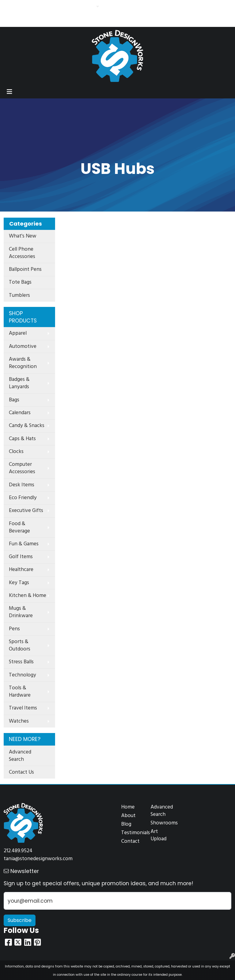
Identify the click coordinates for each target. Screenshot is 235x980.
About (128, 816)
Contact (130, 841)
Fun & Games (24, 544)
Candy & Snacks (27, 426)
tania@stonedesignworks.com (38, 859)
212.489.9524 (18, 851)
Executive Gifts (26, 511)
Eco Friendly (23, 498)
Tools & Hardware (20, 692)
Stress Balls (21, 662)
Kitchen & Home (28, 596)
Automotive (23, 346)
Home (12, 7)
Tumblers (19, 295)
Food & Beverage (19, 527)
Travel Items (23, 708)
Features (83, 7)
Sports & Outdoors (20, 645)
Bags (14, 400)
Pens (14, 629)
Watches (19, 721)
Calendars (20, 413)
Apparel (18, 333)
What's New (23, 236)
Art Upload (159, 835)
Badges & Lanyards (19, 383)
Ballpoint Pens (25, 269)
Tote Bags (20, 282)
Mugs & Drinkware (21, 612)
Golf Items (21, 557)
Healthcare (21, 570)
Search (147, 7)
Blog (126, 824)
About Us (32, 7)
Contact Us (58, 7)
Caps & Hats (22, 439)
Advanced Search (20, 756)
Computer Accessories (22, 468)
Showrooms (162, 823)
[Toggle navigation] (9, 92)
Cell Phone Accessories (22, 253)
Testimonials (132, 833)
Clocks (16, 452)
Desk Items (22, 485)
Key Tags (19, 583)
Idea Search (18, 20)
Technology (22, 675)
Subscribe (20, 920)
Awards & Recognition (23, 363)
